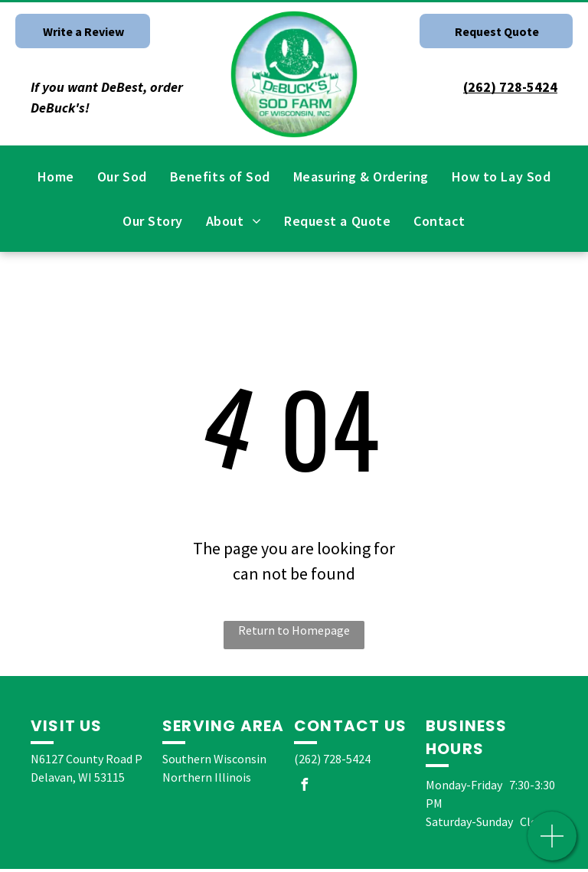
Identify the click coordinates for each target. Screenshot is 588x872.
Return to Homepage (294, 630)
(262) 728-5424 (332, 759)
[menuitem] (56, 176)
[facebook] (304, 787)
